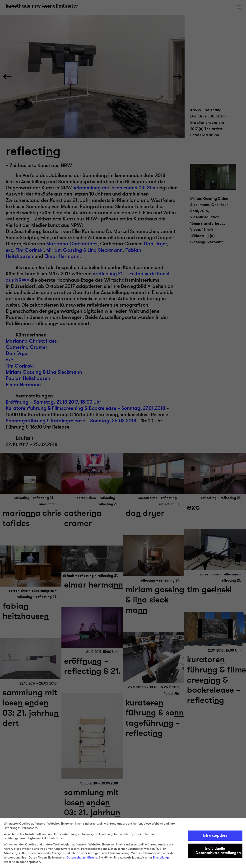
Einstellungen (162, 858)
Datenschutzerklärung (82, 858)
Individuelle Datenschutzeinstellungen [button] (218, 851)
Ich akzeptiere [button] (215, 835)
